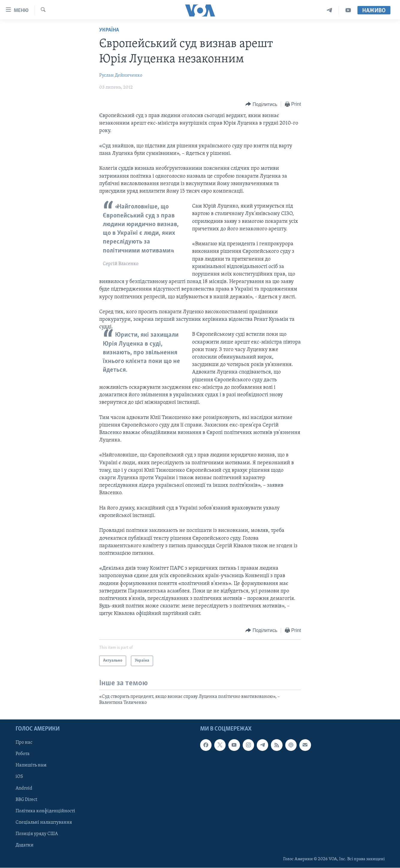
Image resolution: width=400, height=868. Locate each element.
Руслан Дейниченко (121, 75)
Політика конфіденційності (45, 811)
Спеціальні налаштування (44, 822)
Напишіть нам (31, 766)
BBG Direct (26, 800)
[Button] (261, 104)
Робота (23, 754)
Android (24, 788)
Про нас (24, 743)
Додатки (25, 845)
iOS (19, 777)
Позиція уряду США (37, 834)
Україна (109, 30)
